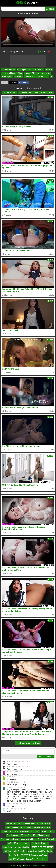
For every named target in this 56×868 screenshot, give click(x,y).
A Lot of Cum (43, 77)
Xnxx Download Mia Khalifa (40, 851)
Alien (20, 73)
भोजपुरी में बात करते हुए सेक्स (42, 847)
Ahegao (35, 73)
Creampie (22, 70)
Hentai (41, 70)
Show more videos (28, 743)
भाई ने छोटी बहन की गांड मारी (19, 843)
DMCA (27, 866)
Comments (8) (35, 88)
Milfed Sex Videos (16, 859)
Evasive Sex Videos (42, 827)
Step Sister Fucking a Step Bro (16, 847)
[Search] (23, 9)
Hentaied (19, 77)
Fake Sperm (7, 77)
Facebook (24, 82)
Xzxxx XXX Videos (28, 839)
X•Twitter (13, 82)
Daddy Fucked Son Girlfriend (18, 827)
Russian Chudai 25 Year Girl (19, 835)
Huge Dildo (46, 73)
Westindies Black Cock (30, 831)
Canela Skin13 (9, 70)
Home (14, 866)
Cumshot (32, 70)
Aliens (27, 73)
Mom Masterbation (41, 835)
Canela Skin (30, 77)
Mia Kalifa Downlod (40, 843)
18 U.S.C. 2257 (38, 866)
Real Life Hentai (9, 73)
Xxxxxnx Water (44, 823)
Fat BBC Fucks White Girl (15, 851)
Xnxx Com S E (48, 831)
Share (5, 82)
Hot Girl (49, 70)
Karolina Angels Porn (44, 92)
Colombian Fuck (26, 92)
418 (42, 52)
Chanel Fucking (10, 92)
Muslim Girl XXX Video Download (20, 823)
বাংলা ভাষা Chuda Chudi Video (34, 855)
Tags (20, 866)
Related (18, 88)
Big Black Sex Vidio (46, 839)
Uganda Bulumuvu (10, 831)
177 (51, 52)
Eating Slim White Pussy (37, 859)
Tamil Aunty (14, 855)
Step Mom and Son (9, 839)
